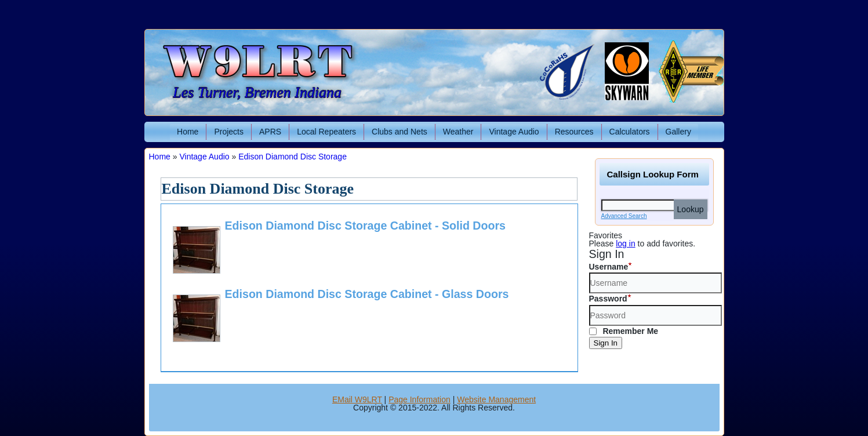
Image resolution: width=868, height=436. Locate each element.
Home (188, 132)
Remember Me (624, 331)
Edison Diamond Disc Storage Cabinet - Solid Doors (365, 226)
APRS (270, 132)
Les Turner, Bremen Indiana (257, 92)
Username (609, 267)
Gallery (678, 132)
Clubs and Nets (400, 132)
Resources (574, 132)
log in (625, 244)
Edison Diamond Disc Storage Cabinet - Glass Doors (367, 294)
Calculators (630, 132)
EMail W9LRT (357, 399)
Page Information (420, 399)
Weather (458, 132)
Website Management (496, 399)
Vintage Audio (514, 132)
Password (608, 299)
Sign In (606, 343)
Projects (229, 132)
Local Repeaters (326, 132)
